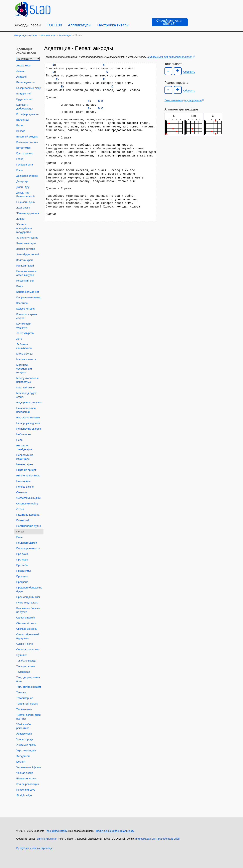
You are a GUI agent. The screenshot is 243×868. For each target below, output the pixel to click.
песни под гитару (57, 831)
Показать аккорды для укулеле (183, 100)
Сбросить (189, 72)
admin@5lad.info (47, 839)
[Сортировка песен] (28, 59)
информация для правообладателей (170, 57)
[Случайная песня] (170, 22)
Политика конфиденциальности (115, 831)
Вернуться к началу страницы (34, 848)
